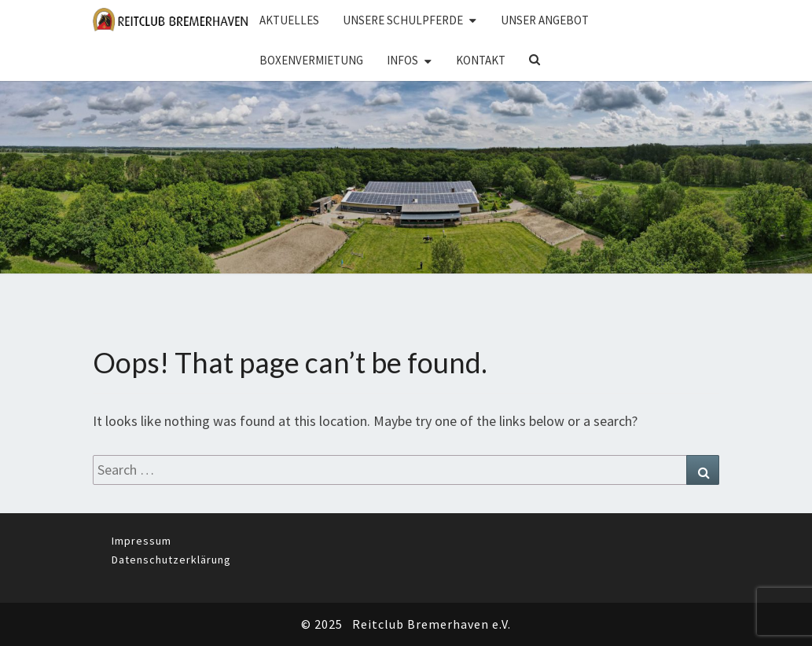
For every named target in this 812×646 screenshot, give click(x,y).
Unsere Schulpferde (403, 20)
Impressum (141, 541)
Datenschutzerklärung (171, 560)
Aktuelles (289, 20)
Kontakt (481, 60)
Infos (402, 60)
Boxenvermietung (311, 60)
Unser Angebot (545, 20)
